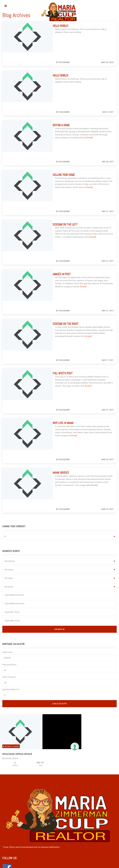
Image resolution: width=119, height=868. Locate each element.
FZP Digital (99, 865)
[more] (90, 111)
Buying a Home (64, 98)
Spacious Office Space (17, 619)
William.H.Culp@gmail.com (16, 814)
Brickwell (7, 623)
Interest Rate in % (11, 555)
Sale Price (7, 517)
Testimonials (11, 773)
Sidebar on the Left (67, 170)
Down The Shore (13, 761)
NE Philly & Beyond (14, 765)
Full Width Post (65, 279)
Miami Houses (63, 351)
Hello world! (63, 26)
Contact (9, 777)
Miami (15, 623)
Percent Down (9, 530)
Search (60, 494)
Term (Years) (9, 542)
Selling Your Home (66, 134)
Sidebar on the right (68, 243)
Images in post (64, 207)
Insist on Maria (12, 757)
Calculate (60, 569)
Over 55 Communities (16, 769)
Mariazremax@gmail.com (15, 800)
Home (8, 753)
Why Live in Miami (65, 315)
